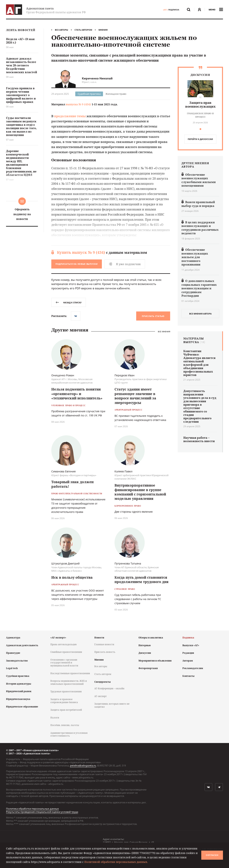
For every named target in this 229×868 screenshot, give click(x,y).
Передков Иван (124, 375)
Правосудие (13, 653)
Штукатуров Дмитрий (65, 563)
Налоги (55, 718)
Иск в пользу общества (72, 577)
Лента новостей (21, 30)
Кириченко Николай (97, 78)
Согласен (212, 855)
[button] (200, 129)
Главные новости (104, 644)
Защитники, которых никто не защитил (112, 705)
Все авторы (61, 30)
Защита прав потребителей (66, 710)
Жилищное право (116, 94)
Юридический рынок (19, 691)
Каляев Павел (123, 471)
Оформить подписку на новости (22, 214)
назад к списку (69, 302)
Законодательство (17, 661)
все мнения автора (200, 314)
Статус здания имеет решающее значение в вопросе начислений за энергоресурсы (135, 396)
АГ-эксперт (101, 696)
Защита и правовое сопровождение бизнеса (64, 701)
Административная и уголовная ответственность (69, 734)
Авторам (188, 661)
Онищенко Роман (63, 375)
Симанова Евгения (63, 471)
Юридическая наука (18, 699)
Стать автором (83, 30)
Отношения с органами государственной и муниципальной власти (64, 663)
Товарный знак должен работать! (72, 484)
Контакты (188, 676)
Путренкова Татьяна (128, 563)
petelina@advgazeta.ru (83, 766)
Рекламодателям (193, 668)
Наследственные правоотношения (70, 673)
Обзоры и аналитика (151, 638)
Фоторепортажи (148, 668)
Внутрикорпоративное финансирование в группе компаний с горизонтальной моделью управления (140, 492)
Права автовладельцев (63, 644)
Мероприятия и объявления (155, 661)
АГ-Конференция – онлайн (109, 688)
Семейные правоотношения (66, 652)
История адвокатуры (19, 684)
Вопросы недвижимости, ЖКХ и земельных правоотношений (69, 682)
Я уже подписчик (125, 264)
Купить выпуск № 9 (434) (81, 252)
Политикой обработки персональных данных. (116, 862)
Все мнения (164, 332)
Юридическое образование (22, 707)
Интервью (145, 645)
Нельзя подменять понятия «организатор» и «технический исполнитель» (77, 394)
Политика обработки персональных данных (32, 809)
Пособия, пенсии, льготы (65, 725)
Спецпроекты (103, 682)
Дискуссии (145, 653)
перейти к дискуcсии (200, 139)
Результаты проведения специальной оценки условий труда (42, 812)
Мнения (103, 30)
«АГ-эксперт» (58, 638)
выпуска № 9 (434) (78, 104)
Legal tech (12, 668)
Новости (99, 638)
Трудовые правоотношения (66, 691)
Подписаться (77, 264)
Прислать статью (153, 316)
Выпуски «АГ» (191, 645)
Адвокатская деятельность (22, 645)
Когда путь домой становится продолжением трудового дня (141, 580)
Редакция (188, 653)
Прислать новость (105, 652)
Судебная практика (89, 94)
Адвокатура (13, 638)
